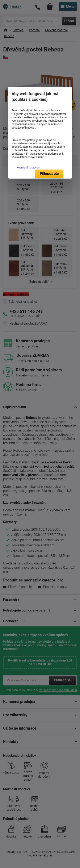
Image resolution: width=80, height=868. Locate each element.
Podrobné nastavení (28, 168)
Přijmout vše (49, 174)
